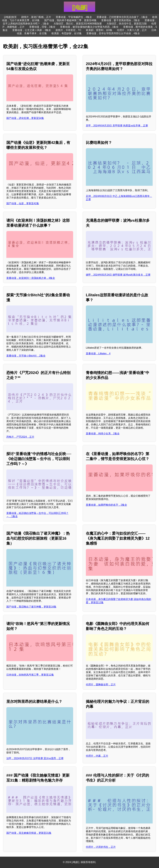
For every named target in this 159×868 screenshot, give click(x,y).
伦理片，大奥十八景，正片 (132, 30)
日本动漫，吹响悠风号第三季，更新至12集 (30, 675)
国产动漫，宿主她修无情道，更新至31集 (29, 833)
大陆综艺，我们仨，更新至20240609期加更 (78, 24)
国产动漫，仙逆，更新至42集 (23, 203)
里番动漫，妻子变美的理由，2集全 (121, 20)
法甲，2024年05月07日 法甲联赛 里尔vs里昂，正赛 (35, 758)
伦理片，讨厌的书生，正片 (101, 847)
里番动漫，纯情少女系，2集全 (103, 434)
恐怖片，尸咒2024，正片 (20, 437)
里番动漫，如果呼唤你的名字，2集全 (106, 505)
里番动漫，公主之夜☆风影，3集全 (32, 30)
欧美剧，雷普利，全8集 (99, 30)
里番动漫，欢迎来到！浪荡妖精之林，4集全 (31, 278)
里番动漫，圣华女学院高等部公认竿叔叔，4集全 (113, 33)
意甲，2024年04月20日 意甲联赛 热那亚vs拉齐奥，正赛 (117, 126)
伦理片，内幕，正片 (97, 756)
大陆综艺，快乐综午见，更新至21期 (127, 24)
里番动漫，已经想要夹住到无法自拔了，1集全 (122, 17)
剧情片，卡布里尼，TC (68, 30)
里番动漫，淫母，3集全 (42, 27)
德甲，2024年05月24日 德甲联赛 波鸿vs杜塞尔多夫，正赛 (118, 275)
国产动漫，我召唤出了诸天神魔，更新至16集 (31, 607)
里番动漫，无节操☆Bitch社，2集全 (26, 356)
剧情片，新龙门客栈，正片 (36, 17)
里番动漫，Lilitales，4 (98, 354)
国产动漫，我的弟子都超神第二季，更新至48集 (70, 20)
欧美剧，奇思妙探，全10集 (67, 33)
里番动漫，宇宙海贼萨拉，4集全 (74, 17)
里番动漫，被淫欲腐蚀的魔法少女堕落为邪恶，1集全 (89, 27)
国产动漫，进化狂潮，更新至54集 (25, 118)
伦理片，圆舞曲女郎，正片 (101, 685)
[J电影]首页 (10, 17)
